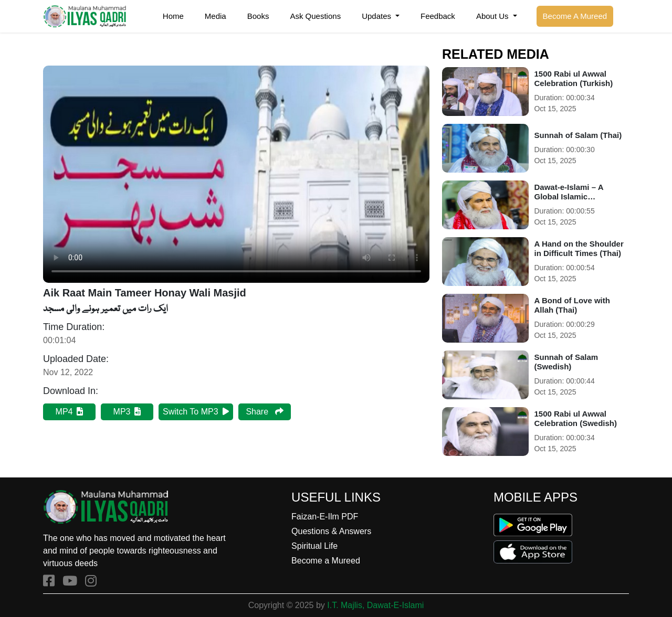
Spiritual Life (314, 546)
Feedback (438, 16)
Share (264, 412)
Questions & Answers (331, 531)
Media (216, 16)
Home (173, 16)
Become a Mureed (326, 561)
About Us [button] (493, 16)
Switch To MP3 (196, 412)
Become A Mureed (575, 16)
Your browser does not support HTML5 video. (236, 174)
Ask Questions (315, 16)
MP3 (127, 412)
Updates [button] (377, 16)
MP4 (70, 412)
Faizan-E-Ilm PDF (325, 517)
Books (258, 16)
